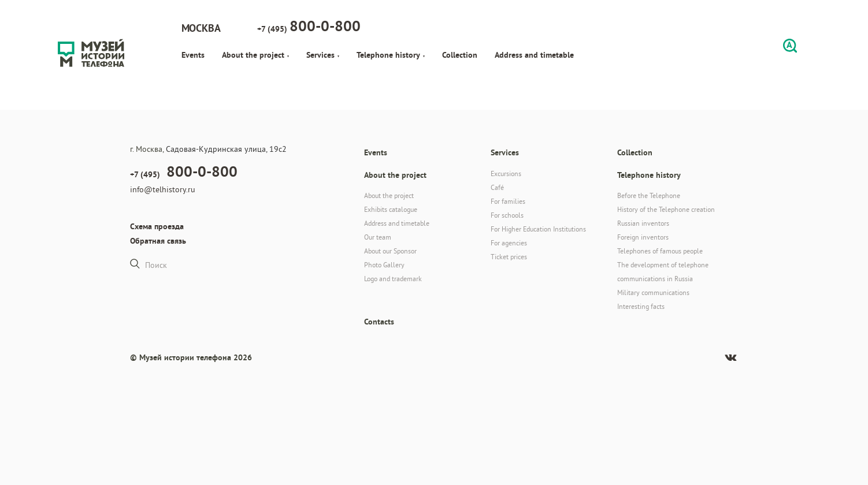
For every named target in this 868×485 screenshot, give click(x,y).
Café (497, 187)
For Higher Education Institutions (538, 229)
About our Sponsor (390, 251)
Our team (378, 237)
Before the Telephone (649, 195)
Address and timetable (534, 55)
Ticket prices (509, 257)
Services (323, 55)
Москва (201, 28)
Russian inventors (643, 223)
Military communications (653, 292)
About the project (255, 55)
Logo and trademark (393, 279)
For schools (507, 215)
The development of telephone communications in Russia (663, 272)
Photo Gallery (384, 265)
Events (193, 55)
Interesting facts (641, 306)
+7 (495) (309, 26)
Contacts (379, 322)
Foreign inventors (643, 237)
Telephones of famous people (660, 251)
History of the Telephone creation (666, 209)
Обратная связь (158, 241)
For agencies (509, 243)
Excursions (506, 174)
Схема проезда (157, 226)
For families (508, 201)
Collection (460, 55)
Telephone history (391, 55)
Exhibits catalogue (391, 209)
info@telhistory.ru (163, 189)
